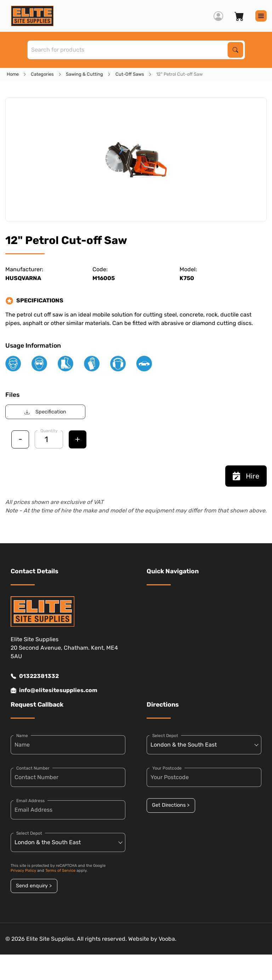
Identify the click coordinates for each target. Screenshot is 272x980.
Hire (246, 476)
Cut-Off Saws (130, 74)
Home (13, 74)
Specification (45, 412)
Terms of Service (60, 871)
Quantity (49, 431)
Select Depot (29, 833)
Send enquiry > (34, 886)
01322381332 (35, 676)
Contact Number (33, 768)
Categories (42, 74)
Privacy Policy (23, 871)
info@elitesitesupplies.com (54, 690)
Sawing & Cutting (84, 74)
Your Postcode (167, 768)
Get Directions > (171, 805)
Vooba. (168, 939)
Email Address (30, 801)
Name (22, 736)
